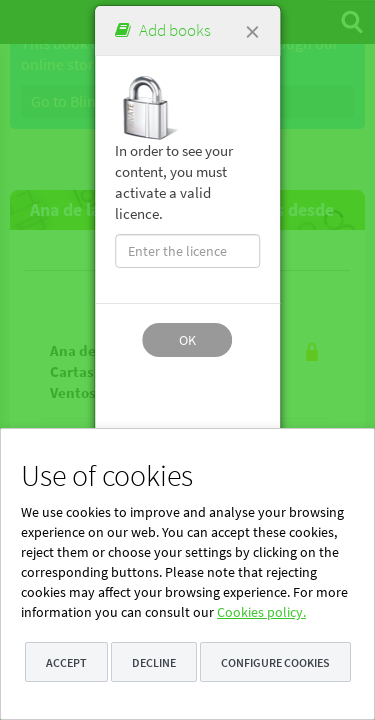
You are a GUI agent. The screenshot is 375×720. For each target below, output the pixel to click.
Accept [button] (66, 662)
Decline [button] (154, 662)
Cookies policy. (261, 612)
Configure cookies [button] (275, 662)
